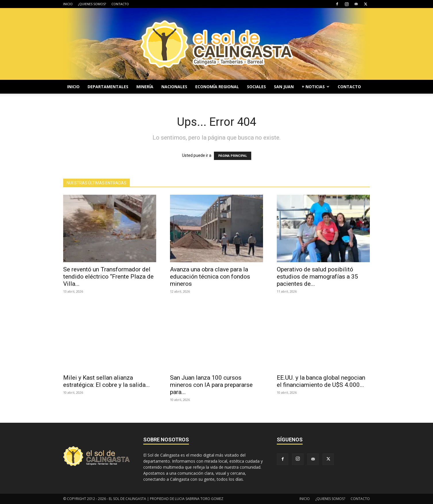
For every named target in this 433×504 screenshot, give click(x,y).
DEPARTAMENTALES (108, 87)
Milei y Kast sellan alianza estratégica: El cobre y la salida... (107, 381)
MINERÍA (145, 87)
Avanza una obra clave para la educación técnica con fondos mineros (210, 277)
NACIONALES (174, 87)
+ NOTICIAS (316, 87)
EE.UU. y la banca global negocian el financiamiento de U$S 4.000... (321, 381)
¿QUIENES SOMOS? (92, 4)
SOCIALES (256, 87)
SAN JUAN (284, 87)
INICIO (68, 4)
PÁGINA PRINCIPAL (233, 156)
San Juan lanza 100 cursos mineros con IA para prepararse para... (211, 385)
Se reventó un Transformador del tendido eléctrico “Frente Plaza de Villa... (108, 277)
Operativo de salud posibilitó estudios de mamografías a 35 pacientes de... (317, 277)
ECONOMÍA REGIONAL (217, 87)
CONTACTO (120, 4)
